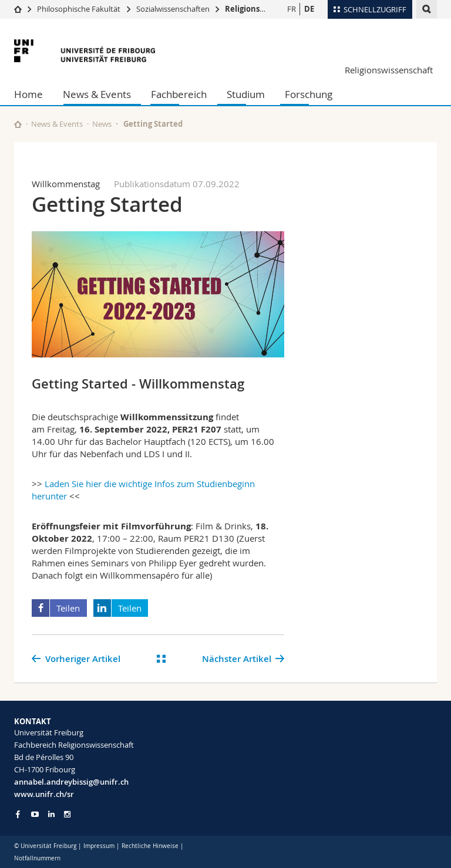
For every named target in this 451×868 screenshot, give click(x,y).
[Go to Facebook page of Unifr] (18, 814)
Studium (246, 94)
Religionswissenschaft (267, 9)
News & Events (97, 94)
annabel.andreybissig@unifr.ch (71, 782)
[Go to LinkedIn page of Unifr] (51, 814)
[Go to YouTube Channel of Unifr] (35, 814)
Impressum (99, 846)
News (102, 124)
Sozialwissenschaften (173, 9)
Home (28, 94)
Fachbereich (179, 94)
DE (309, 9)
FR (292, 9)
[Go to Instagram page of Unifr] (67, 814)
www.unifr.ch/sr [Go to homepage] (44, 794)
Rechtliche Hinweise (150, 846)
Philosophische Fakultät (79, 9)
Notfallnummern (37, 858)
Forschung (309, 94)
